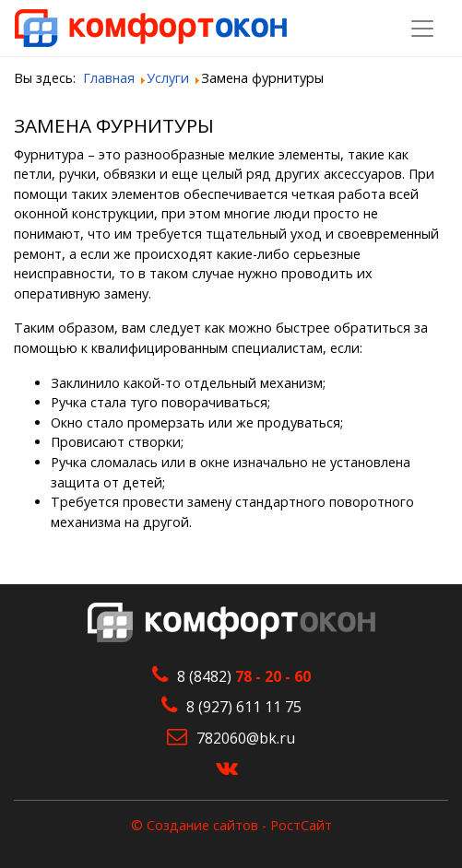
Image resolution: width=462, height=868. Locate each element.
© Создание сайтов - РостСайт (231, 825)
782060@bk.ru (246, 738)
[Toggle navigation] (422, 29)
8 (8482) (244, 676)
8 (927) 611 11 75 (244, 707)
